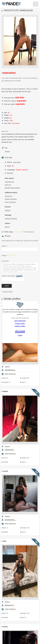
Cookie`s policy (20, 326)
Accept (20, 331)
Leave (20, 335)
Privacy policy (20, 323)
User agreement (20, 321)
